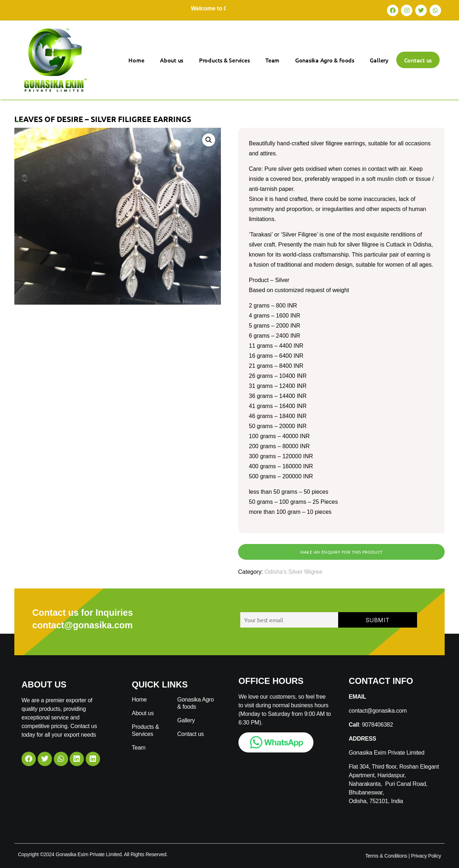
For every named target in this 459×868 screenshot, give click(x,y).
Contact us (418, 60)
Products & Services (224, 60)
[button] (209, 140)
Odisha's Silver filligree (294, 572)
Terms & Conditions (386, 856)
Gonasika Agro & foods (325, 60)
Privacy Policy (426, 856)
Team (272, 60)
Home (136, 60)
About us (172, 60)
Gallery (379, 60)
